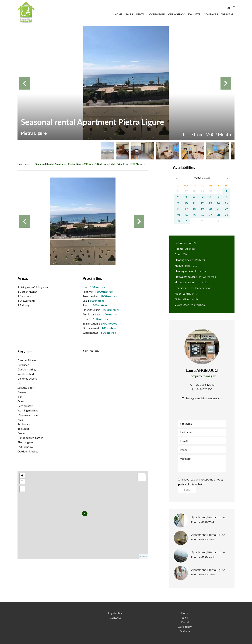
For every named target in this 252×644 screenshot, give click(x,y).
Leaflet (144, 556)
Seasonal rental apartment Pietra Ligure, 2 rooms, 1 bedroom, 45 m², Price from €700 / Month (90, 164)
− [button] (22, 481)
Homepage (23, 164)
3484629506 (204, 389)
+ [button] (22, 476)
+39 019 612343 (204, 385)
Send (187, 490)
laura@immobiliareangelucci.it (204, 398)
